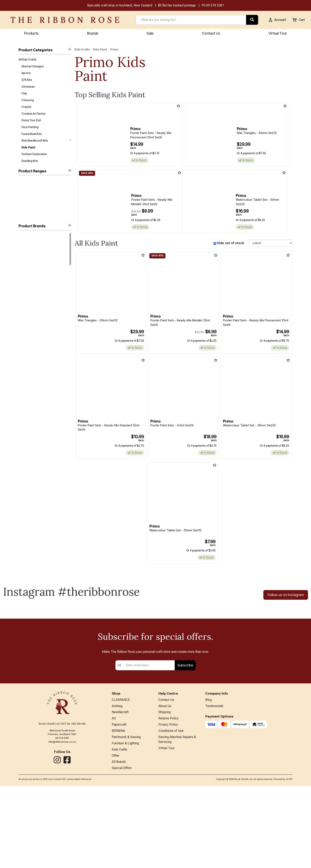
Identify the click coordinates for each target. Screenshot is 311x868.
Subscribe (185, 742)
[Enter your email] (149, 743)
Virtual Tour (278, 34)
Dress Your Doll (31, 125)
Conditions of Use (171, 810)
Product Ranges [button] (45, 178)
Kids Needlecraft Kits (46, 146)
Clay (24, 96)
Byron (22, 258)
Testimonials (214, 784)
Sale (150, 34)
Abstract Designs (33, 68)
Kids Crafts (82, 50)
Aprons (26, 75)
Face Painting (30, 132)
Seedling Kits (30, 168)
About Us (165, 784)
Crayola (26, 111)
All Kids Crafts (27, 60)
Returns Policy (168, 797)
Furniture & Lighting (125, 824)
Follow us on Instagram (286, 596)
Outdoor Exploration (34, 161)
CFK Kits (27, 82)
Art (114, 797)
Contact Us (211, 34)
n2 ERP (289, 861)
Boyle (22, 251)
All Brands (119, 843)
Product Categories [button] (45, 50)
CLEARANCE (121, 777)
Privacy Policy (168, 804)
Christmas (28, 89)
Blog (208, 777)
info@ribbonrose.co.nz (62, 819)
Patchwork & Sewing (126, 817)
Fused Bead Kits (32, 139)
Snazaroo (25, 280)
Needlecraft (120, 790)
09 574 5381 (215, 6)
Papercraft (119, 804)
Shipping (165, 790)
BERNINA (118, 810)
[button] (275, 20)
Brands (93, 34)
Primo (23, 273)
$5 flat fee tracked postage (177, 6)
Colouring (28, 103)
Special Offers (122, 850)
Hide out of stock (230, 244)
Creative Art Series (33, 118)
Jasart (23, 265)
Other (116, 837)
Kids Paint (28, 154)
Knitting (117, 784)
